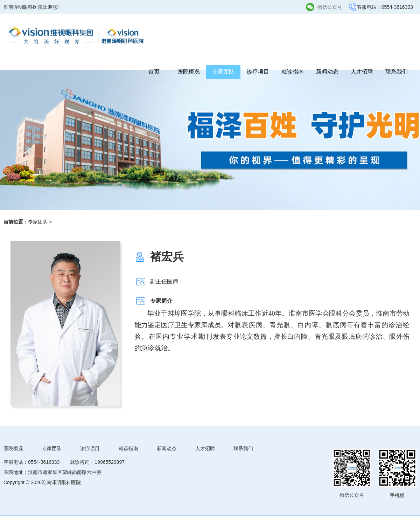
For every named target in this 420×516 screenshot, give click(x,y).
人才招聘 (362, 72)
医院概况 (189, 72)
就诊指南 (293, 72)
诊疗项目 (258, 72)
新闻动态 (327, 72)
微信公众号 (330, 7)
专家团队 (223, 72)
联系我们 (397, 72)
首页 (154, 72)
